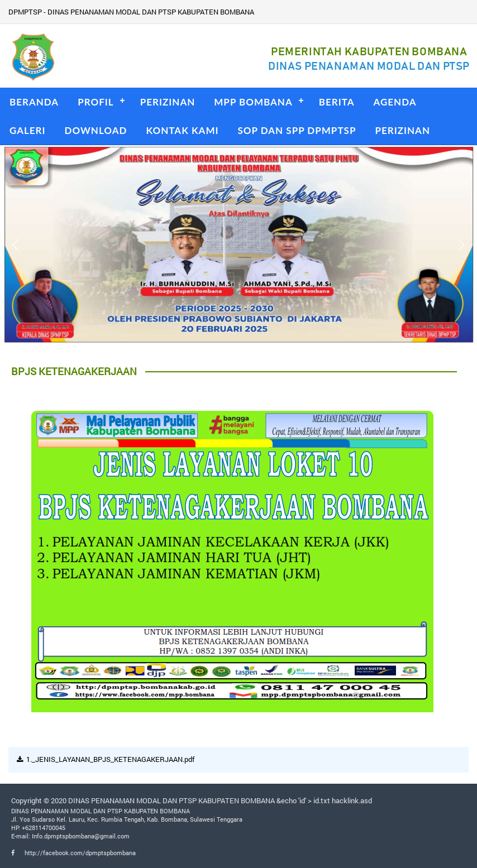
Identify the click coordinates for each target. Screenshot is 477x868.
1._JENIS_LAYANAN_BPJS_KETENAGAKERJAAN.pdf (110, 759)
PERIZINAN (168, 102)
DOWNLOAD (96, 130)
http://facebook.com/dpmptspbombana (73, 853)
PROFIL (96, 102)
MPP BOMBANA (253, 102)
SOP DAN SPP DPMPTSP (297, 130)
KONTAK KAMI (182, 130)
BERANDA (34, 102)
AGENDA (395, 102)
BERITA (337, 102)
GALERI (28, 130)
